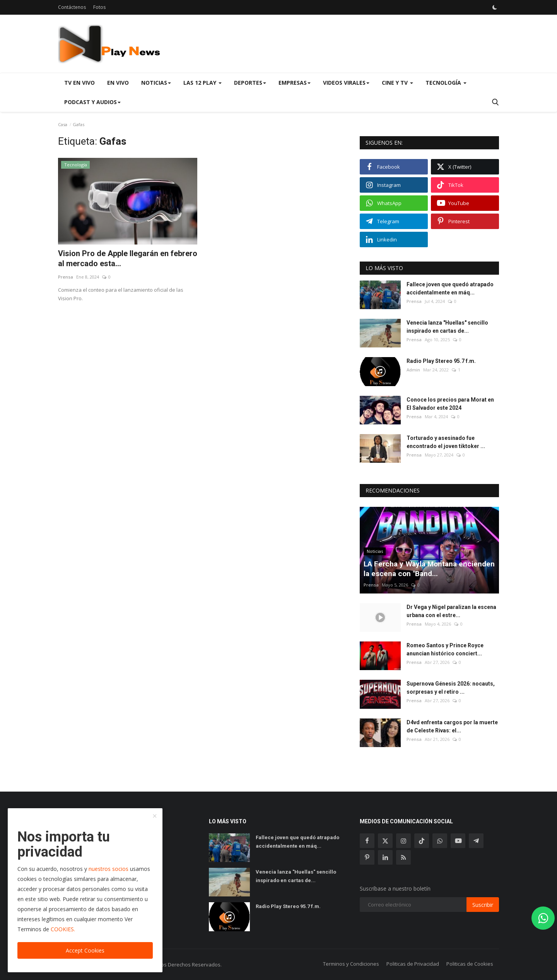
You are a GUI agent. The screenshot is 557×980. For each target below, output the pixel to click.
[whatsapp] (440, 841)
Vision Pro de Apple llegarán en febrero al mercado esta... (128, 258)
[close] (155, 816)
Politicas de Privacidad (413, 964)
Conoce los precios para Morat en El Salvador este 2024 (450, 404)
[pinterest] (367, 857)
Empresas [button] (295, 83)
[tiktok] (422, 841)
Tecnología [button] (446, 83)
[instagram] (403, 841)
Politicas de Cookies (470, 964)
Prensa (66, 277)
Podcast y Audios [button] (92, 102)
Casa (63, 124)
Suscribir (483, 905)
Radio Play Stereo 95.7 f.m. (441, 361)
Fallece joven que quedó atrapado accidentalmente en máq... (450, 288)
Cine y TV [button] (397, 83)
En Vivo (118, 83)
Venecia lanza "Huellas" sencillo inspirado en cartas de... (447, 327)
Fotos (99, 7)
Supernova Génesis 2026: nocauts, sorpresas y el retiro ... (451, 688)
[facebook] (367, 841)
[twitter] (385, 841)
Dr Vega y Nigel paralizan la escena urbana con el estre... (451, 611)
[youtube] (458, 841)
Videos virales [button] (346, 83)
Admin (413, 370)
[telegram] (476, 841)
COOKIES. (63, 929)
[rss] (403, 857)
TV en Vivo (79, 83)
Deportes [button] (250, 83)
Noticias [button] (156, 83)
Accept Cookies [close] (85, 950)
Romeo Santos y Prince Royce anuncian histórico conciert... (445, 649)
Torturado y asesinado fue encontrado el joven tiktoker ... (446, 442)
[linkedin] (385, 857)
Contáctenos (72, 7)
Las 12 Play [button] (202, 83)
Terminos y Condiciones (351, 964)
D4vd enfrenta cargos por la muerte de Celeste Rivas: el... (452, 726)
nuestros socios (108, 869)
